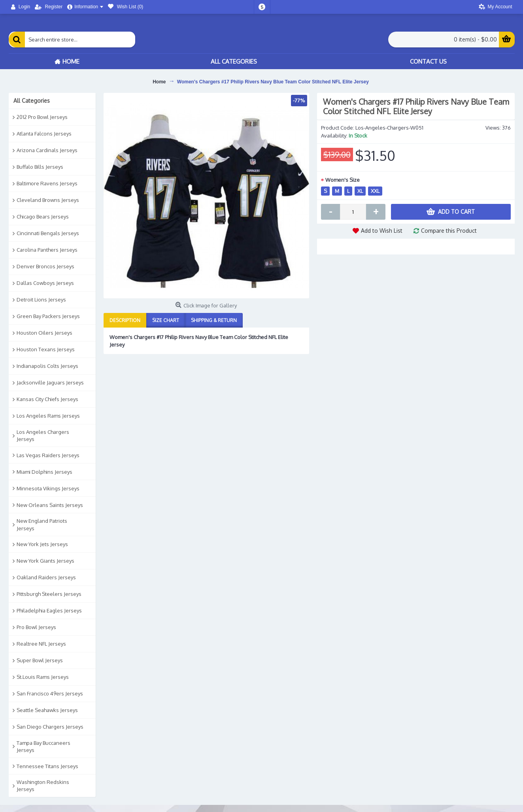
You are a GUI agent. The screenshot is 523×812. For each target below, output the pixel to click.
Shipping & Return (214, 320)
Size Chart (166, 320)
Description (125, 320)
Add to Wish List (382, 231)
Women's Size (343, 180)
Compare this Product (449, 231)
